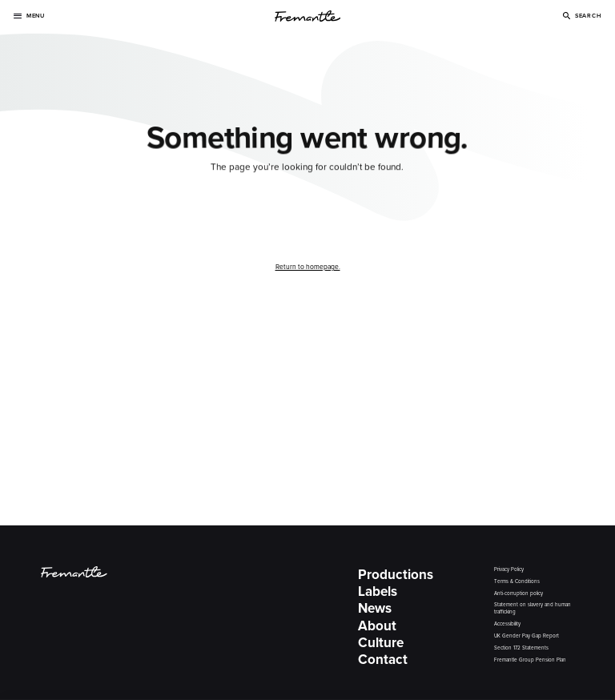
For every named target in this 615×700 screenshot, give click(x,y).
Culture (381, 642)
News (375, 608)
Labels (378, 591)
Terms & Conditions (517, 582)
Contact (383, 659)
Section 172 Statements (521, 648)
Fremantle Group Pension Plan (530, 660)
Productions (396, 574)
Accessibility (507, 624)
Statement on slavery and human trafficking (533, 608)
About (377, 626)
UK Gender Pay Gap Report (527, 636)
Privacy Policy (509, 570)
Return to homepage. (308, 267)
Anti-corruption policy (519, 594)
